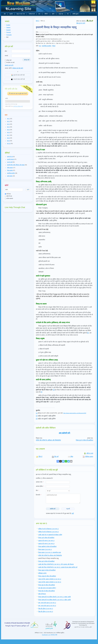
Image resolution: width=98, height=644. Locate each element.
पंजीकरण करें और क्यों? (18, 68)
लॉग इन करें (27, 60)
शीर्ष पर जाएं (88, 453)
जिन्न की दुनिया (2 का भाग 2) (46, 612)
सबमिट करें (53, 509)
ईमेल (6, 51)
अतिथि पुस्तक (75, 14)
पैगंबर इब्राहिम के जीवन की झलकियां (47, 547)
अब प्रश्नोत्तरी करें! (65, 433)
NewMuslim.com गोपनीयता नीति (50, 635)
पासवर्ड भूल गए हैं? (9, 65)
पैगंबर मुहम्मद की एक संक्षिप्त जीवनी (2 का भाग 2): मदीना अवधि (55, 600)
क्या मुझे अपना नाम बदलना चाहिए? (47, 588)
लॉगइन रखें (8, 60)
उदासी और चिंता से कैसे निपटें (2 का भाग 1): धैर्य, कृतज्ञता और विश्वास (56, 564)
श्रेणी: (37, 46)
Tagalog (8, 27)
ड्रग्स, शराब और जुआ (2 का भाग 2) (47, 606)
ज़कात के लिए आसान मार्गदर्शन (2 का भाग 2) (50, 582)
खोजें (54, 14)
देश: (37, 490)
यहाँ (73, 513)
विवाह (54, 46)
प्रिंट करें (55, 457)
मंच (68, 14)
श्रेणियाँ (47, 14)
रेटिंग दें (39, 457)
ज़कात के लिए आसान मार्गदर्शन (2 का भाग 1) (50, 579)
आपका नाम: (40, 482)
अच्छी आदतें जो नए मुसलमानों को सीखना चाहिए (50, 535)
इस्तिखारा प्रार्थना (42, 573)
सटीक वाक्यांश (9, 199)
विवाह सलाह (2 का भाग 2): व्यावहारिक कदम (50, 552)
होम (5, 14)
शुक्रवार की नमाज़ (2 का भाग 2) (46, 544)
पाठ (40, 46)
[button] (6, 119)
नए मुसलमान (19, 7)
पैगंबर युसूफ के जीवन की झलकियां (47, 570)
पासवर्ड (6, 56)
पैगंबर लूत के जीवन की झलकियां (84, 440)
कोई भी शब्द (8, 196)
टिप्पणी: (39, 495)
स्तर (40, 14)
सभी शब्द (8, 194)
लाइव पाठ (61, 14)
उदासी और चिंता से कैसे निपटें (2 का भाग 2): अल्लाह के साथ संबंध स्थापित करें (58, 567)
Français (9, 32)
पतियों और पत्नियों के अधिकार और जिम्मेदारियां (48, 440)
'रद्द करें (68, 509)
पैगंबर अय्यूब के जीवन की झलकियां (47, 576)
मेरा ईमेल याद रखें (10, 63)
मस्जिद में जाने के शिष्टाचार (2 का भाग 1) (48, 529)
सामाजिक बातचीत (47, 46)
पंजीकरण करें (32, 14)
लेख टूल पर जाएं (81, 23)
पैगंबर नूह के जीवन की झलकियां (46, 538)
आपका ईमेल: (40, 486)
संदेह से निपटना (42, 594)
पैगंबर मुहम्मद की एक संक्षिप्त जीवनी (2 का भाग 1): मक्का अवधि (55, 597)
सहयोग (11, 14)
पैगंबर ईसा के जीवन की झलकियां (47, 591)
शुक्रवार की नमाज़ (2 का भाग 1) (46, 541)
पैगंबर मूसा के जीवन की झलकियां (47, 585)
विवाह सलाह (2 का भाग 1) (45, 549)
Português (9, 35)
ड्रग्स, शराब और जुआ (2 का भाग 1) (47, 603)
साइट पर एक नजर (21, 14)
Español (8, 30)
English (8, 25)
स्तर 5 (38, 21)
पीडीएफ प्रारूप (88, 457)
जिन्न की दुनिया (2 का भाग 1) (46, 609)
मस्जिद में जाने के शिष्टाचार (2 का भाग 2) (48, 532)
